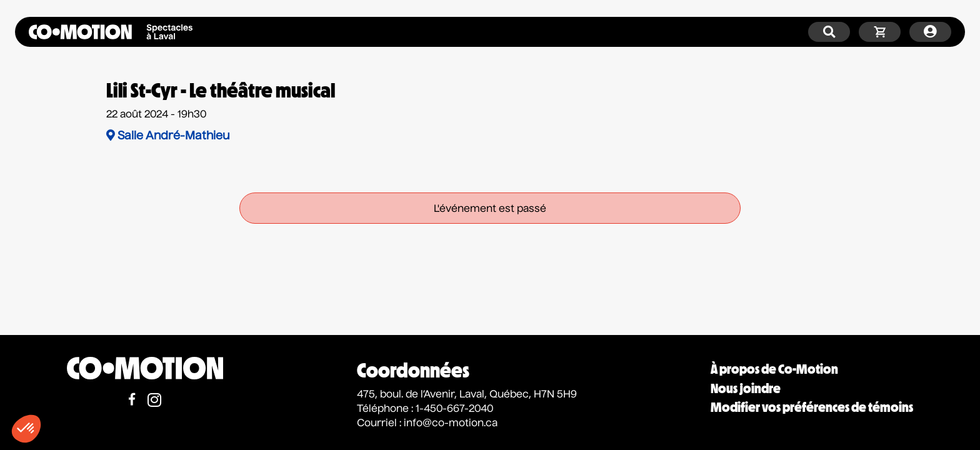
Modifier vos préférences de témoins (812, 407)
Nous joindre (746, 388)
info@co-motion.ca (451, 424)
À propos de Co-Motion (774, 369)
